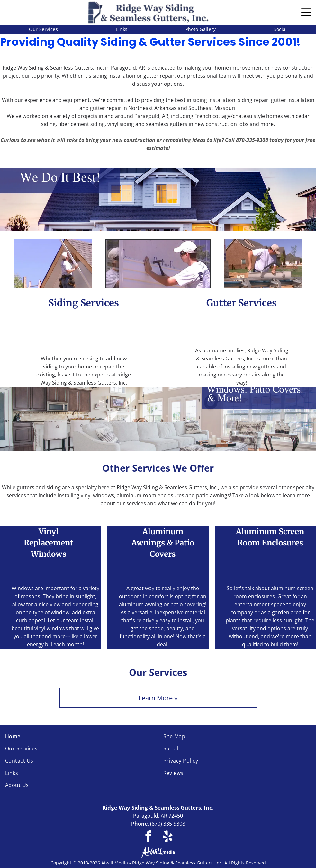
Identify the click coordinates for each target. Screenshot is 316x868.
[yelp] (168, 837)
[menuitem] (43, 29)
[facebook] (148, 837)
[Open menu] (306, 12)
